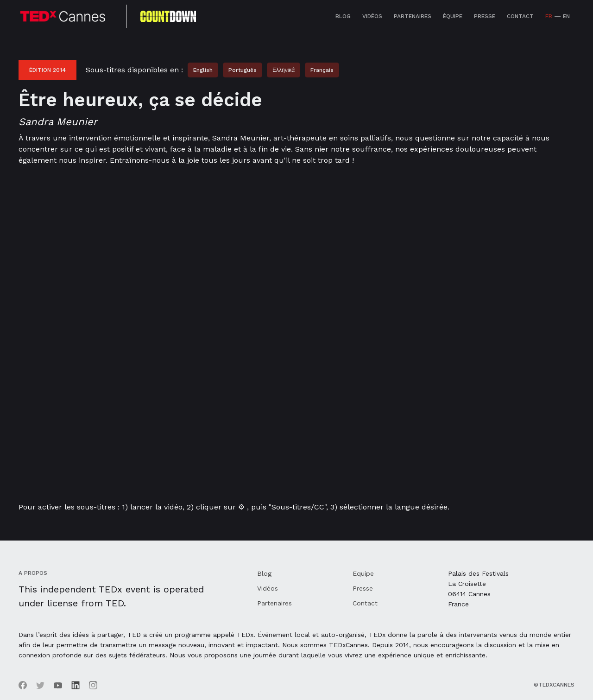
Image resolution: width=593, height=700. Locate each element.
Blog (343, 16)
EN (566, 16)
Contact (520, 16)
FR (549, 16)
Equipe (363, 573)
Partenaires (413, 16)
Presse (485, 16)
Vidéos (372, 16)
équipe (453, 16)
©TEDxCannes (554, 685)
